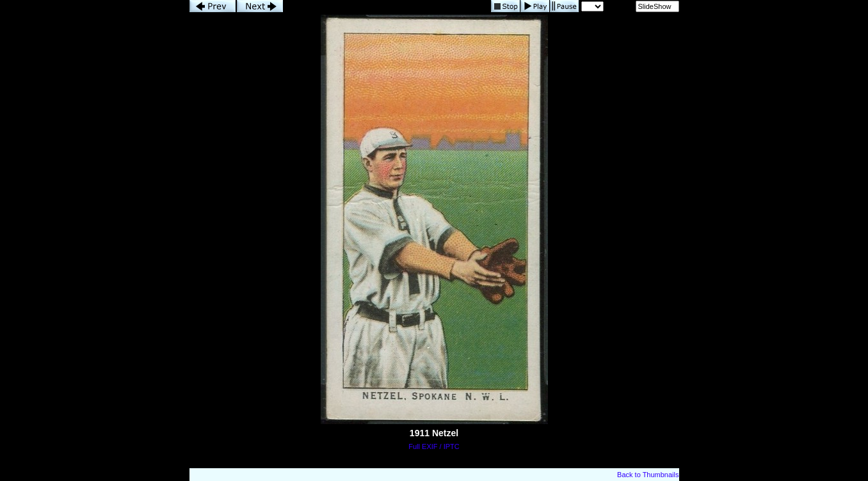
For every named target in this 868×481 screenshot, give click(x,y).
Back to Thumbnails (648, 475)
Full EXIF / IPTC (434, 446)
